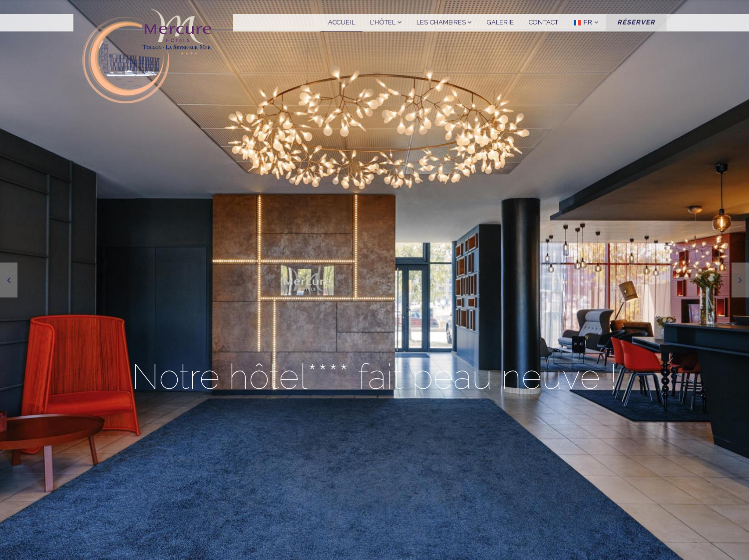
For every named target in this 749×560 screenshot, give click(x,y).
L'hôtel (386, 22)
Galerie (500, 22)
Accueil (342, 22)
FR (586, 23)
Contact (544, 22)
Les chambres (444, 22)
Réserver (636, 22)
